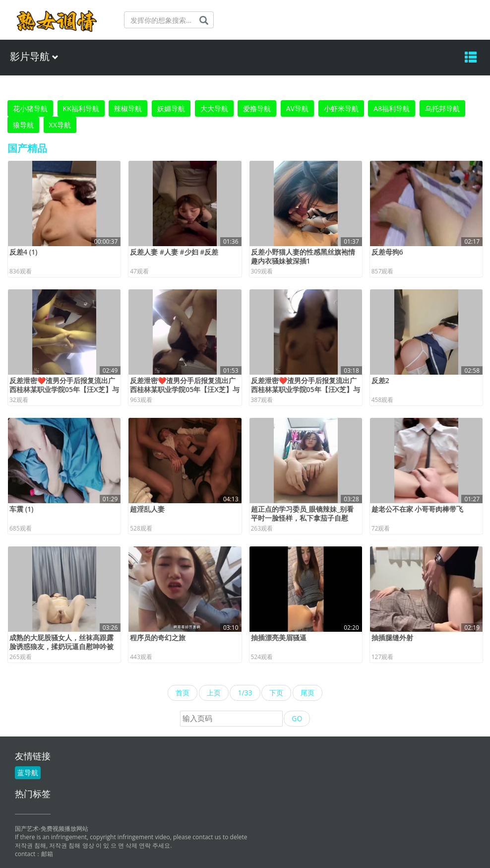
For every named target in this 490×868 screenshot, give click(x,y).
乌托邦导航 (442, 108)
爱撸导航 (257, 108)
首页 (183, 693)
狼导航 (23, 125)
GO (297, 718)
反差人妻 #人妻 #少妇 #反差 (174, 252)
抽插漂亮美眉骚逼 (279, 637)
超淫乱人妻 (147, 509)
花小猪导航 (30, 108)
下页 (276, 693)
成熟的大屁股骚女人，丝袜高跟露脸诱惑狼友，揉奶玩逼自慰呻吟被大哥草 (61, 646)
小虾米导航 (341, 108)
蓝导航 (28, 772)
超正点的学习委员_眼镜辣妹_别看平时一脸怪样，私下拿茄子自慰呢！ (303, 518)
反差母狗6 (387, 252)
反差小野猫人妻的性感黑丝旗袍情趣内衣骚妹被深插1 (303, 256)
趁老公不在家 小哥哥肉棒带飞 (418, 509)
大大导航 (214, 108)
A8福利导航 (392, 108)
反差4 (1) (24, 252)
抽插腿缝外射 (392, 637)
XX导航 (60, 125)
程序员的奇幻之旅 (158, 637)
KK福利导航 (81, 108)
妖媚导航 (171, 108)
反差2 (380, 380)
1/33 (245, 693)
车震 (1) (22, 509)
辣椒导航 (128, 108)
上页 (214, 693)
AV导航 (297, 108)
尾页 (307, 693)
